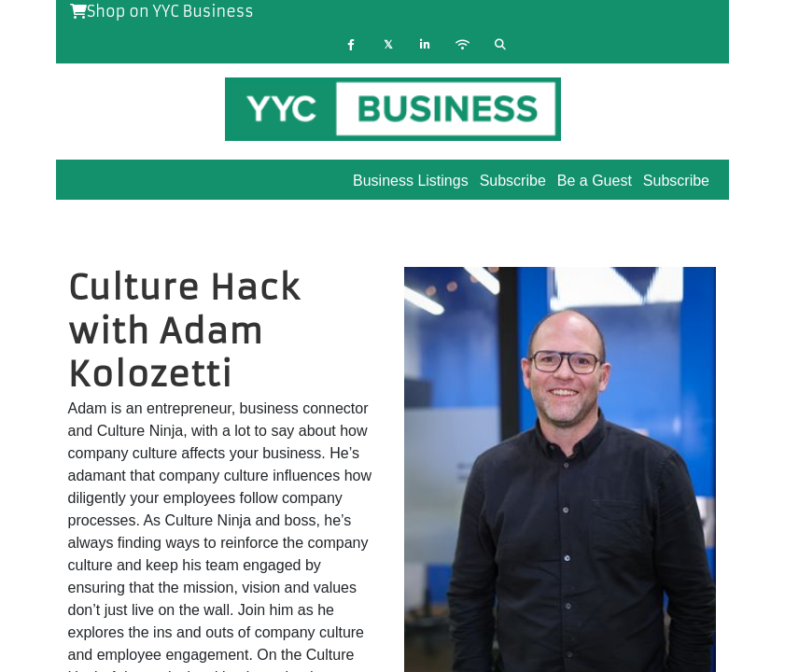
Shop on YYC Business (162, 11)
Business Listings (411, 181)
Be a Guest (595, 181)
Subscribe (676, 181)
